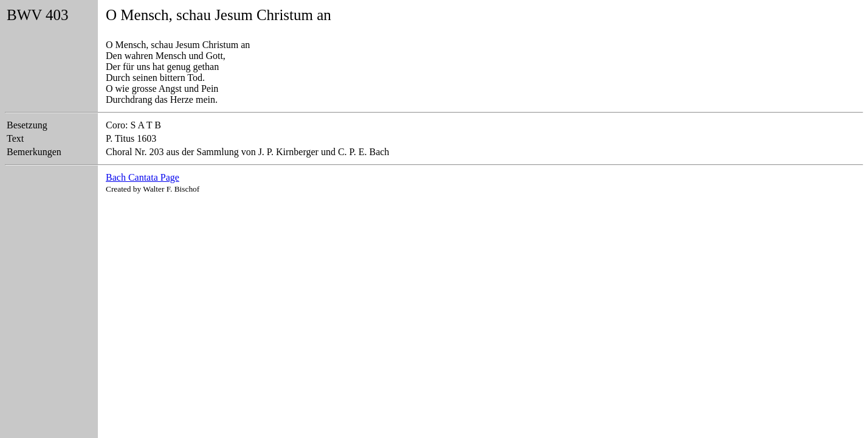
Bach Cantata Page (143, 177)
